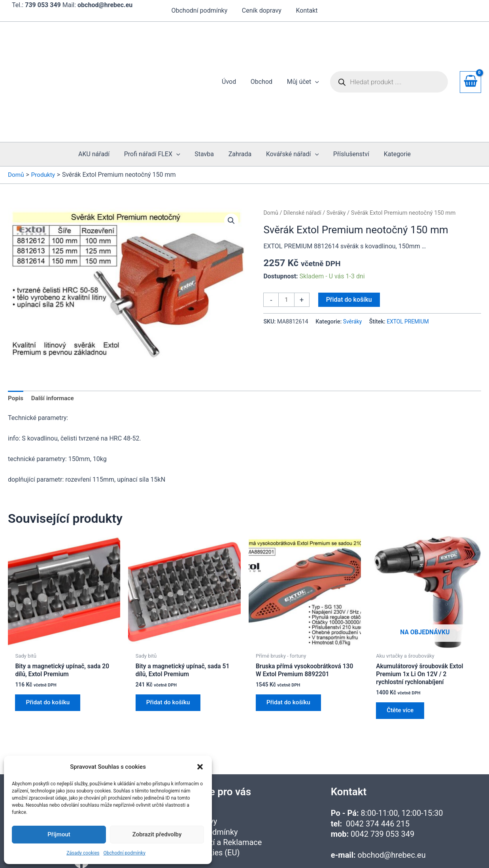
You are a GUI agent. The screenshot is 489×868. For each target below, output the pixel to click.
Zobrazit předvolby (157, 834)
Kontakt (305, 10)
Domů (271, 159)
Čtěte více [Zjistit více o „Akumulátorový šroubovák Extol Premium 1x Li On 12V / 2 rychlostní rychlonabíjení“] (402, 660)
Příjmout (59, 834)
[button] (200, 767)
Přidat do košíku (349, 246)
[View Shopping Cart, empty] (470, 55)
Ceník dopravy (262, 10)
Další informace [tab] (54, 345)
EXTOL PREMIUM (410, 269)
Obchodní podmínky (125, 853)
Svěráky (339, 159)
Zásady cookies (83, 853)
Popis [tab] (16, 345)
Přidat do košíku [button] (50, 652)
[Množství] (287, 247)
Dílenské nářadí (304, 159)
